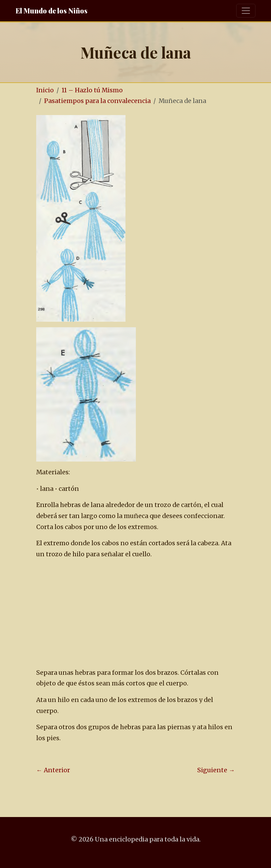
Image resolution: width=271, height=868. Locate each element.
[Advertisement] (148, 614)
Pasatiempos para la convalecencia (97, 101)
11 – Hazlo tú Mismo (92, 90)
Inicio (45, 90)
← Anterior (53, 770)
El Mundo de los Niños (52, 11)
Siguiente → (216, 770)
